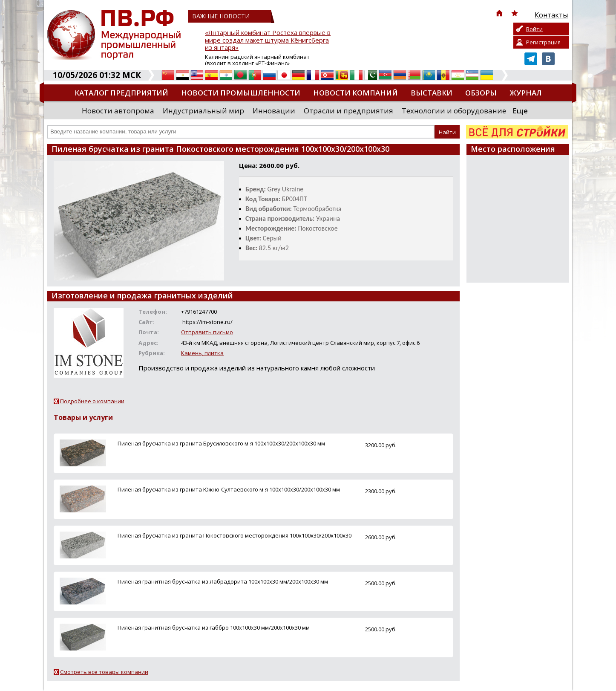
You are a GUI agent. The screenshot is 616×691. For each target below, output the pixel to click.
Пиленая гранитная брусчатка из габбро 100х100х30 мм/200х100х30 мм (214, 627)
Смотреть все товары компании (104, 672)
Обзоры (481, 93)
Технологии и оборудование (454, 111)
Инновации (274, 111)
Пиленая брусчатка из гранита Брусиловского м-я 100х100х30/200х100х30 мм (221, 443)
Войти (534, 29)
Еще (520, 111)
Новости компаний (355, 93)
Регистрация (543, 42)
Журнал (526, 93)
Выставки (432, 93)
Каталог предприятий (121, 93)
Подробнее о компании (92, 401)
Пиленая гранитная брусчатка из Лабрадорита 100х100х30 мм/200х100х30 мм (223, 581)
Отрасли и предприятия (348, 111)
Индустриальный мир (203, 111)
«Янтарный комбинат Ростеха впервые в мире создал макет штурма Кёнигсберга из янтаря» (268, 40)
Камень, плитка (202, 353)
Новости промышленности (241, 93)
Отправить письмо (207, 332)
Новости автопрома (118, 111)
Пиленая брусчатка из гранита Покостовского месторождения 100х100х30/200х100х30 (235, 535)
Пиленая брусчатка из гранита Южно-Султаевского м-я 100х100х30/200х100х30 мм (229, 489)
